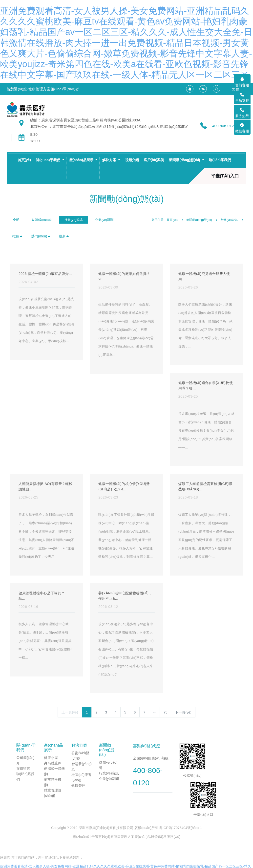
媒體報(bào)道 (42, 220)
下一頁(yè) (183, 712)
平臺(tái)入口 (225, 176)
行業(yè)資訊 (73, 220)
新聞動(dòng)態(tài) (199, 220)
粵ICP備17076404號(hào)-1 (180, 828)
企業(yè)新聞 (104, 220)
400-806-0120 (224, 126)
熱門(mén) (41, 236)
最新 (64, 236)
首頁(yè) (24, 160)
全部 (16, 220)
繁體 (235, 89)
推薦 (18, 236)
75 (166, 712)
